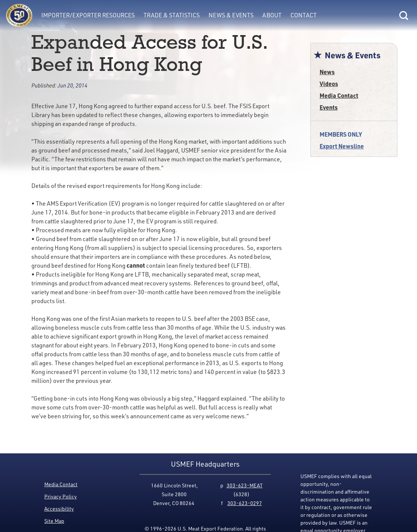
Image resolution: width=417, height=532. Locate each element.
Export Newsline (342, 146)
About (272, 15)
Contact (304, 15)
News (327, 72)
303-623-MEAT (245, 485)
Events (329, 107)
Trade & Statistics (172, 15)
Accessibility (59, 509)
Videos (329, 84)
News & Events (231, 15)
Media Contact (339, 95)
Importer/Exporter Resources (88, 15)
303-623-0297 (245, 503)
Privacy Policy (61, 496)
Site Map (54, 521)
